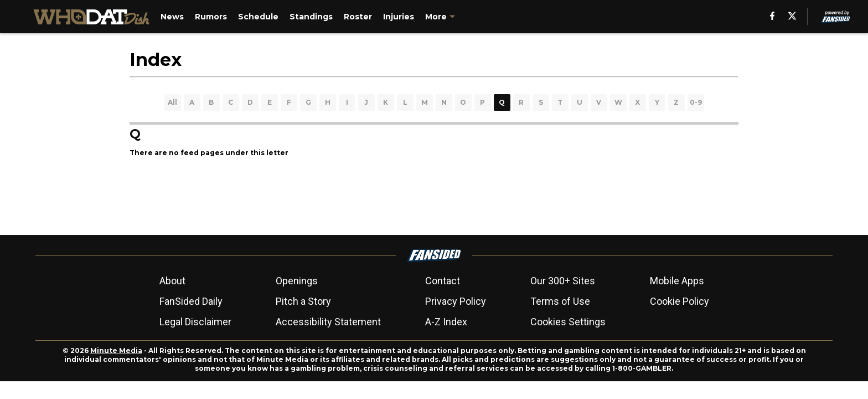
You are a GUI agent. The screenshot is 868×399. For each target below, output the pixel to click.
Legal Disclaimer (195, 322)
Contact (443, 281)
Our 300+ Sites (563, 281)
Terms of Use (560, 301)
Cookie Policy (680, 301)
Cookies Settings (568, 322)
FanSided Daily (191, 301)
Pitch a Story (303, 301)
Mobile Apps (677, 281)
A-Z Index (446, 322)
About (172, 281)
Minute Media (116, 351)
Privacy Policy (456, 301)
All (172, 102)
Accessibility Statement (328, 322)
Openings (297, 281)
